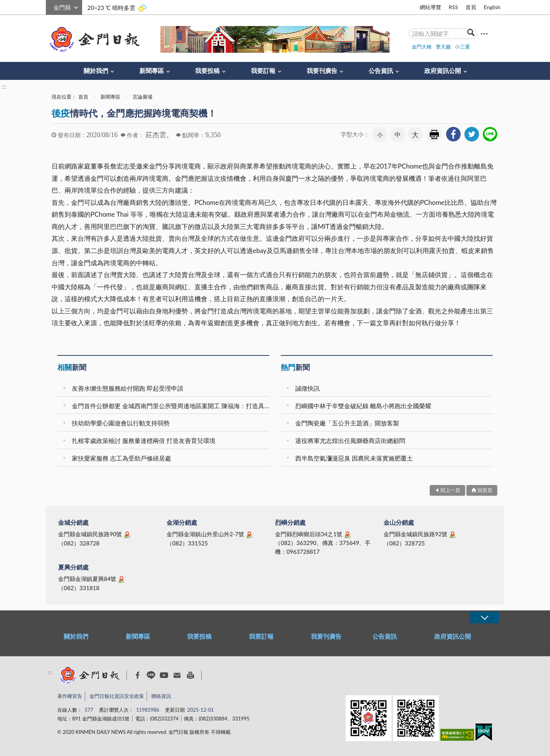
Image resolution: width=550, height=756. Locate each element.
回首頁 (485, 490)
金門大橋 (422, 47)
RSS (453, 7)
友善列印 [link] (434, 135)
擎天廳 (443, 47)
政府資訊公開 (443, 71)
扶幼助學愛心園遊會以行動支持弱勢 (121, 423)
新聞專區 (152, 71)
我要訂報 (263, 71)
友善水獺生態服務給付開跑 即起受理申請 (128, 388)
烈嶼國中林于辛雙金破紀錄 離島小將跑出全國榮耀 (363, 406)
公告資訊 (381, 71)
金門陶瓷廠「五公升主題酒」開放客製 (347, 423)
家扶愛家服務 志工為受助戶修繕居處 (121, 458)
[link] (453, 134)
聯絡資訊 (161, 696)
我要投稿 (207, 71)
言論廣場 (142, 97)
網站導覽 (430, 7)
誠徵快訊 (307, 388)
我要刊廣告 (322, 71)
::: (50, 6)
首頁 (471, 7)
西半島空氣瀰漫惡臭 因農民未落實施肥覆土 (354, 458)
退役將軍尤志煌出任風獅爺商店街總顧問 (350, 440)
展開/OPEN (484, 617)
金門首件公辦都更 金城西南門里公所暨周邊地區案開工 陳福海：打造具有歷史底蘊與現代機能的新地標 (172, 406)
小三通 (462, 47)
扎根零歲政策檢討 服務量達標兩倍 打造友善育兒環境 (144, 440)
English (492, 7)
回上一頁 (450, 490)
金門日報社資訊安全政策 (117, 696)
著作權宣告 (70, 696)
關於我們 (96, 71)
